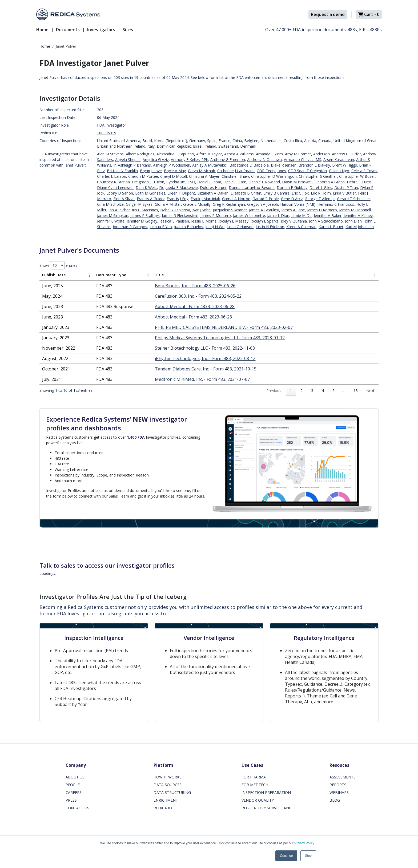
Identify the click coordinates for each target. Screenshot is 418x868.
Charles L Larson (112, 176)
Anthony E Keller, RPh (190, 160)
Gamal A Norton (236, 199)
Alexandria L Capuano (175, 154)
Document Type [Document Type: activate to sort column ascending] (111, 275)
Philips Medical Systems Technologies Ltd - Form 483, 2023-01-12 (220, 338)
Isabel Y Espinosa (175, 210)
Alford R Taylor (209, 154)
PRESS (71, 800)
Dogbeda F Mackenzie (178, 187)
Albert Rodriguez (140, 154)
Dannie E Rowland (264, 182)
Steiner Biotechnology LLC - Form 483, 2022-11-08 (205, 348)
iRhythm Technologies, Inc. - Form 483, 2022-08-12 (205, 358)
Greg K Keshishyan (229, 204)
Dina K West (146, 187)
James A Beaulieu (264, 210)
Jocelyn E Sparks (265, 221)
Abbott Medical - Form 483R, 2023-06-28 (195, 306)
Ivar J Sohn (201, 210)
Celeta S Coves (364, 171)
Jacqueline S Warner (230, 210)
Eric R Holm (321, 193)
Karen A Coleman (301, 227)
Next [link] (370, 391)
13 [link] (356, 391)
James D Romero (322, 210)
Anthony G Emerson (228, 160)
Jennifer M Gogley (142, 221)
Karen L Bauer (331, 227)
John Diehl (354, 221)
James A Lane (293, 210)
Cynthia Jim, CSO (181, 182)
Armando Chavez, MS (303, 160)
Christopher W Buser (357, 176)
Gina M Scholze (110, 204)
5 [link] (333, 391)
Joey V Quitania (294, 221)
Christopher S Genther (318, 176)
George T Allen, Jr (320, 199)
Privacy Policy (304, 843)
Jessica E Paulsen (174, 221)
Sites (128, 30)
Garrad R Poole (266, 199)
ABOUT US (75, 777)
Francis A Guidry (151, 199)
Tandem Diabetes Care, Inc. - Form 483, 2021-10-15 (206, 369)
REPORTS (338, 785)
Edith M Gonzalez (150, 193)
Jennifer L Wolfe (111, 221)
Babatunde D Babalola (249, 165)
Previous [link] (274, 391)
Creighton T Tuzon (148, 182)
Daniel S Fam (235, 182)
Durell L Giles (321, 187)
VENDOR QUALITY (258, 800)
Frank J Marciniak (205, 199)
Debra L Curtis (359, 182)
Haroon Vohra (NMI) (298, 204)
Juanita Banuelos (189, 227)
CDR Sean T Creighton (308, 171)
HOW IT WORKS (168, 777)
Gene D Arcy (292, 199)
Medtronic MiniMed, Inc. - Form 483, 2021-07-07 (202, 379)
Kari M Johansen (360, 227)
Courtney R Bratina (113, 182)
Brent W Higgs (345, 165)
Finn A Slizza (124, 199)
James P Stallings (145, 215)
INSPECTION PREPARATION (266, 792)
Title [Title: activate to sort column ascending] (159, 275)
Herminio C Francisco (336, 204)
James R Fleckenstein (180, 215)
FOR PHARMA (254, 777)
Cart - (369, 14)
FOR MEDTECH (255, 785)
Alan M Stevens (110, 154)
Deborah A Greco (330, 182)
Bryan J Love (151, 171)
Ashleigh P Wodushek (172, 165)
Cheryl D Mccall (174, 176)
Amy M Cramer (298, 154)
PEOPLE (73, 785)
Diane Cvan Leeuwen (115, 187)
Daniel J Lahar (209, 182)
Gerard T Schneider (353, 199)
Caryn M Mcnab (202, 171)
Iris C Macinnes (145, 210)
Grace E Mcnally (197, 204)
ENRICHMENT (166, 800)
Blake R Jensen (284, 165)
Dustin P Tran (346, 187)
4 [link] (323, 391)
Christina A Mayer (204, 176)
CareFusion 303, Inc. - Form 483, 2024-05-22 (198, 296)
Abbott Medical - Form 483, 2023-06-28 (193, 317)
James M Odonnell (355, 210)
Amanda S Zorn (269, 154)
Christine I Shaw (235, 176)
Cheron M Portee (143, 176)
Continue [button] (286, 856)
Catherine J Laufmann (236, 171)
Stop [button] (308, 856)
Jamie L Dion (278, 215)
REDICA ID (163, 808)
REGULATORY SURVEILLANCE (268, 808)
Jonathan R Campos (130, 227)
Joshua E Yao (161, 227)
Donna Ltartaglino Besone (252, 187)
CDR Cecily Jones (271, 171)
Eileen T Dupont (181, 193)
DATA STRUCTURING (172, 792)
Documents (68, 30)
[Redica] (68, 14)
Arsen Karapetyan (339, 160)
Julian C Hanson (240, 227)
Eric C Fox (300, 193)
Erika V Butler (344, 193)
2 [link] (302, 391)
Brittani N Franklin (122, 171)
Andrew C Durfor (346, 154)
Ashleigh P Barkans (134, 165)
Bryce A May (175, 171)
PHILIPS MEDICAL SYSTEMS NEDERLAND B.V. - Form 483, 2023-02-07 (224, 327)
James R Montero (216, 215)
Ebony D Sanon (120, 193)
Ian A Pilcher (119, 210)
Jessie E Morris (204, 221)
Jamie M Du (302, 215)
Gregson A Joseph (263, 204)
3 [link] (312, 391)
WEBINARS (339, 792)
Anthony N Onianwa (264, 160)
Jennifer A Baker (328, 215)
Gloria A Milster (168, 204)
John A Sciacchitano (326, 221)
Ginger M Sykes (139, 204)
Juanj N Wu (215, 227)
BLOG (335, 800)
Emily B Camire (276, 193)
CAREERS (74, 792)
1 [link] (291, 391)
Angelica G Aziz (156, 160)
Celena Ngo (339, 171)
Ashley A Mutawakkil (210, 165)
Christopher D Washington (274, 176)
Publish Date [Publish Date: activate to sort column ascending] (54, 275)
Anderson (321, 154)
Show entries (58, 265)
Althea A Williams (239, 154)
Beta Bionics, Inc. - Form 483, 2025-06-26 (195, 286)
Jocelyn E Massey (234, 221)
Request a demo (328, 14)
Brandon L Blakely (314, 165)
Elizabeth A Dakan (213, 193)
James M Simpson (113, 215)
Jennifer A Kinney (358, 215)
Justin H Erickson (270, 227)
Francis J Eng (178, 199)
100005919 (107, 133)
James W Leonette (249, 215)
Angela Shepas (128, 160)
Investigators (101, 30)
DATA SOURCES (168, 785)
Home (42, 30)
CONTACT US (77, 808)
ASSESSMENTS (343, 777)
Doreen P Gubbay (292, 187)
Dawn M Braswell (297, 182)
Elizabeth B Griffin (246, 193)
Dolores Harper (213, 187)
